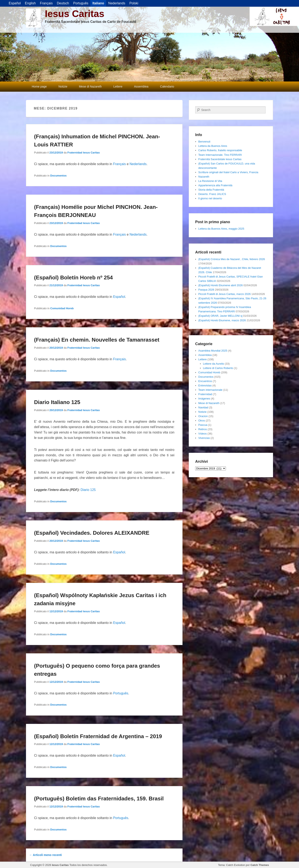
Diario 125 (88, 490)
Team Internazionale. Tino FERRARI (220, 155)
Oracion (203, 416)
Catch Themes (260, 865)
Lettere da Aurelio (214, 364)
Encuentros (205, 381)
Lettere (118, 86)
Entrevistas (205, 385)
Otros (202, 421)
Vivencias (204, 438)
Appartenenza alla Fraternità (215, 185)
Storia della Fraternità (211, 190)
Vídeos (202, 434)
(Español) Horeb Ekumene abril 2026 (221, 285)
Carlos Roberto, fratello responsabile (220, 150)
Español (119, 297)
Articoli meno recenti (46, 855)
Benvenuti (204, 142)
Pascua (203, 425)
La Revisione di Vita (210, 181)
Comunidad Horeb (62, 308)
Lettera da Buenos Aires (213, 146)
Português (121, 693)
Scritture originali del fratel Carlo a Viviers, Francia (228, 172)
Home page (39, 86)
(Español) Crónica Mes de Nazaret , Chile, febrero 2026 (232, 259)
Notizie (63, 86)
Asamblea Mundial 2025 (213, 351)
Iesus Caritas (75, 14)
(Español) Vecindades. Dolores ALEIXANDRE (92, 533)
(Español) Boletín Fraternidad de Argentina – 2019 (98, 736)
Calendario (167, 86)
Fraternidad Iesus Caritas (84, 153)
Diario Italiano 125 (57, 402)
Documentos (58, 176)
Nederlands (138, 164)
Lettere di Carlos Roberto (218, 368)
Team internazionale (210, 390)
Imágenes (204, 399)
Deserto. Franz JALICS (212, 194)
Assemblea (141, 86)
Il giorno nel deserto (210, 198)
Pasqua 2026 (206, 290)
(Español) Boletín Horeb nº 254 (73, 278)
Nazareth (204, 177)
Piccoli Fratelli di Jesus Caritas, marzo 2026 (224, 294)
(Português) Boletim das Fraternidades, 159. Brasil (99, 799)
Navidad (203, 407)
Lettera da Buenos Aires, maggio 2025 (221, 229)
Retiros (203, 429)
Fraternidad (205, 394)
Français (119, 164)
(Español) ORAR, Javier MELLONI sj (220, 316)
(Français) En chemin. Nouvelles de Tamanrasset (97, 340)
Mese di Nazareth (90, 86)
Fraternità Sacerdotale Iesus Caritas (220, 159)
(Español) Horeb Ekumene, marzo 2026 (222, 320)
